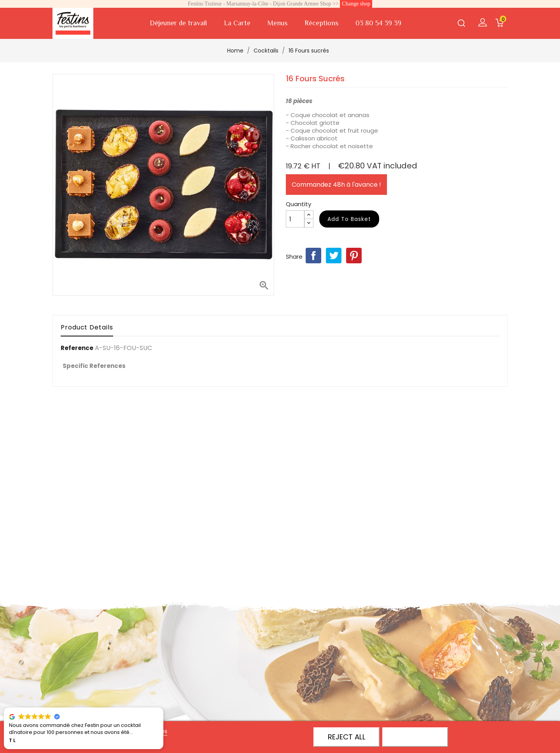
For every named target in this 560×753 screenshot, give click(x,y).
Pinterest (354, 256)
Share (313, 256)
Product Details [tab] (87, 327)
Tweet (334, 256)
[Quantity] (295, 219)
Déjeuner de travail (178, 23)
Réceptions (321, 23)
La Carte (237, 23)
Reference (77, 348)
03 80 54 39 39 (378, 23)
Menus (277, 23)
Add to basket (349, 219)
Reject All (347, 737)
